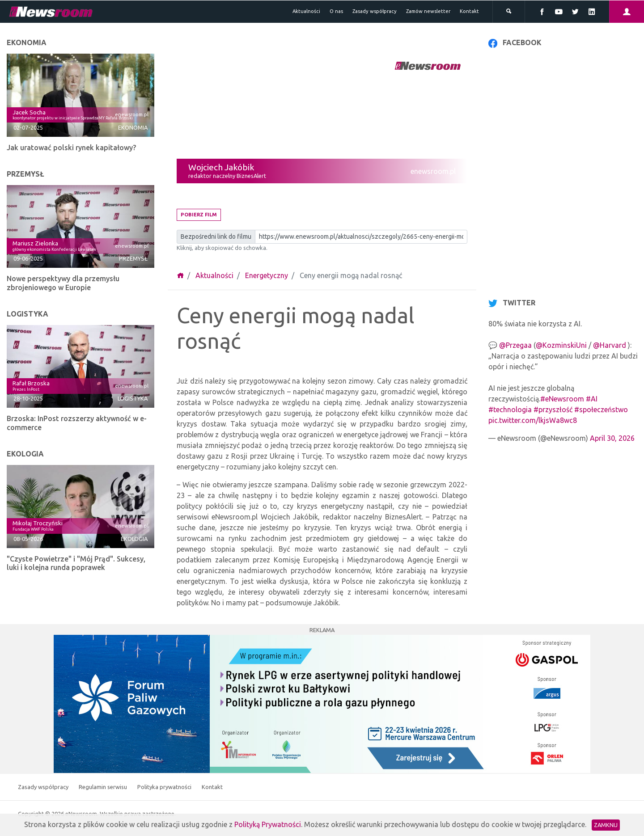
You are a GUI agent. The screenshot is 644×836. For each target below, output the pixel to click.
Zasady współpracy (375, 11)
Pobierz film (199, 215)
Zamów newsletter (428, 11)
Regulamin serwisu (104, 787)
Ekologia (134, 539)
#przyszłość (553, 410)
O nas (336, 11)
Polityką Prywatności (268, 824)
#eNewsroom (562, 399)
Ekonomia (133, 127)
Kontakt (469, 11)
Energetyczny (267, 275)
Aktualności (306, 11)
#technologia (510, 410)
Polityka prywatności (165, 787)
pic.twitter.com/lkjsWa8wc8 (533, 420)
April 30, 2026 (612, 438)
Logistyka (133, 398)
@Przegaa (515, 345)
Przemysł (133, 258)
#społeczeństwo (601, 410)
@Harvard (610, 345)
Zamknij (606, 825)
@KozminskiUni (561, 345)
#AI (592, 399)
